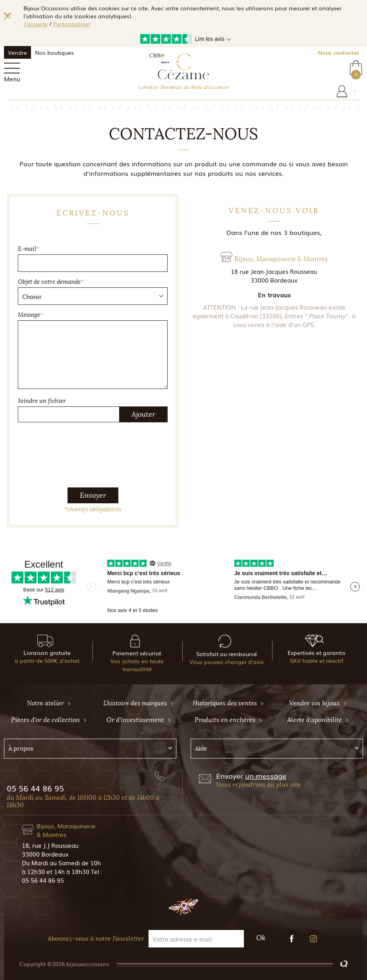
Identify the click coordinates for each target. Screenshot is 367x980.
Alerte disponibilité (318, 720)
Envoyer (93, 495)
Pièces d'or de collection (49, 720)
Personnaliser (72, 24)
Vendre (17, 52)
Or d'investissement (139, 720)
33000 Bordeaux (45, 854)
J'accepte (36, 24)
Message (31, 315)
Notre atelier (49, 703)
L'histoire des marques (139, 703)
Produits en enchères (229, 720)
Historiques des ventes (228, 703)
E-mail (29, 249)
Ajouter (143, 414)
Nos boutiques (54, 52)
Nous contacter (338, 52)
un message (266, 776)
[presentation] (93, 444)
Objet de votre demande (51, 282)
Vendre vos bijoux (318, 703)
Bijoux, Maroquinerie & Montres (66, 830)
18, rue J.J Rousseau (50, 845)
